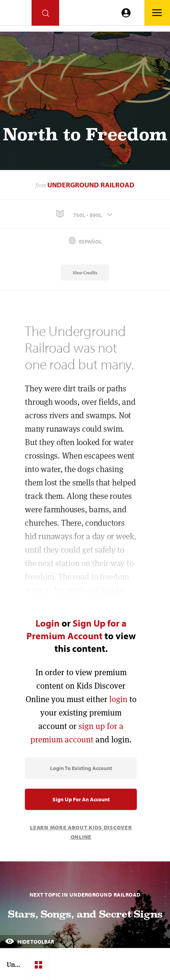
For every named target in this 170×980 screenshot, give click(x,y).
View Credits (85, 273)
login (118, 699)
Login (48, 623)
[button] (85, 214)
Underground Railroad (91, 185)
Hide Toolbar (30, 942)
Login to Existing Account (81, 768)
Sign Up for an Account (81, 799)
